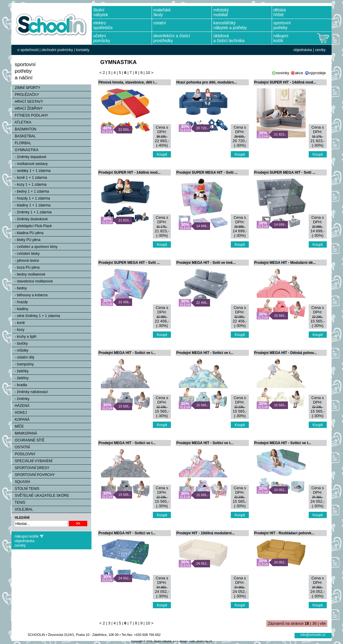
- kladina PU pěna (28, 233)
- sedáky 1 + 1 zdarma (31, 171)
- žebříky (20, 371)
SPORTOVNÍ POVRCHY (33, 475)
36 (314, 623)
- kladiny (20, 309)
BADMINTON (24, 129)
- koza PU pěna (26, 267)
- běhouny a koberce (30, 295)
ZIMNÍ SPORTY (26, 88)
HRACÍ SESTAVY (27, 102)
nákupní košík (26, 536)
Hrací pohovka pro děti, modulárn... (207, 82)
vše (323, 623)
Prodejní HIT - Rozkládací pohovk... (284, 533)
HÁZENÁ (21, 406)
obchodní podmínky (57, 50)
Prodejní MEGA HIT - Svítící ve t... (127, 353)
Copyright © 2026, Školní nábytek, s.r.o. (155, 641)
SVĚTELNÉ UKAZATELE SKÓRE (40, 496)
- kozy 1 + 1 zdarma (29, 185)
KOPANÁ (21, 420)
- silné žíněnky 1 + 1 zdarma (36, 316)
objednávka (303, 50)
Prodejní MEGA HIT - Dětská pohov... (286, 353)
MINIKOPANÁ (24, 433)
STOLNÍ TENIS (26, 489)
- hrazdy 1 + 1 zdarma (31, 198)
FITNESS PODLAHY (30, 115)
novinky (283, 73)
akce (299, 73)
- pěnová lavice (25, 261)
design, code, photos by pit (196, 641)
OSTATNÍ (21, 447)
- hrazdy (20, 302)
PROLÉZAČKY (25, 95)
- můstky (20, 350)
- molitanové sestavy (30, 164)
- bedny (19, 288)
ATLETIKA (22, 122)
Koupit (162, 154)
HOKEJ (19, 413)
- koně (18, 323)
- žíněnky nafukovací (30, 392)
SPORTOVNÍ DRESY (31, 468)
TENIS (19, 502)
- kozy (18, 330)
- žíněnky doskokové (30, 219)
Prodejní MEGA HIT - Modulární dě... (285, 263)
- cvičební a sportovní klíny (35, 247)
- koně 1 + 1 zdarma (29, 178)
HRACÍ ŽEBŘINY (27, 108)
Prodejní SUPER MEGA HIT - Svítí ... (207, 172)
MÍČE (18, 426)
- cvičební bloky (26, 254)
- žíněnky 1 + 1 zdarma (32, 212)
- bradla (19, 385)
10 (148, 73)
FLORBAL (22, 143)
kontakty (83, 50)
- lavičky (20, 343)
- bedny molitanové (28, 274)
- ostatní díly (23, 357)
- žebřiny (20, 378)
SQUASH (21, 482)
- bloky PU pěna (26, 240)
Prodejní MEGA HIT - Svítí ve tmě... (206, 263)
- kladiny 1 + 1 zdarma (31, 205)
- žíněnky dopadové (29, 157)
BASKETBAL (24, 136)
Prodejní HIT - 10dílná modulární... (205, 533)
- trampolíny (23, 364)
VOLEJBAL (22, 509)
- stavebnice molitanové (32, 281)
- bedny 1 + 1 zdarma (30, 191)
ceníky (320, 50)
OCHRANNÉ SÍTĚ (28, 440)
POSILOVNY (24, 454)
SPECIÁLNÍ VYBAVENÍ (32, 461)
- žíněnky (21, 399)
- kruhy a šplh (24, 337)
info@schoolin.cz (313, 635)
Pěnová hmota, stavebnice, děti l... (128, 82)
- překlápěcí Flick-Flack (32, 226)
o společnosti (28, 50)
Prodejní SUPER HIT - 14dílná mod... (285, 82)
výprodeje (317, 73)
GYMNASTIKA (25, 150)
